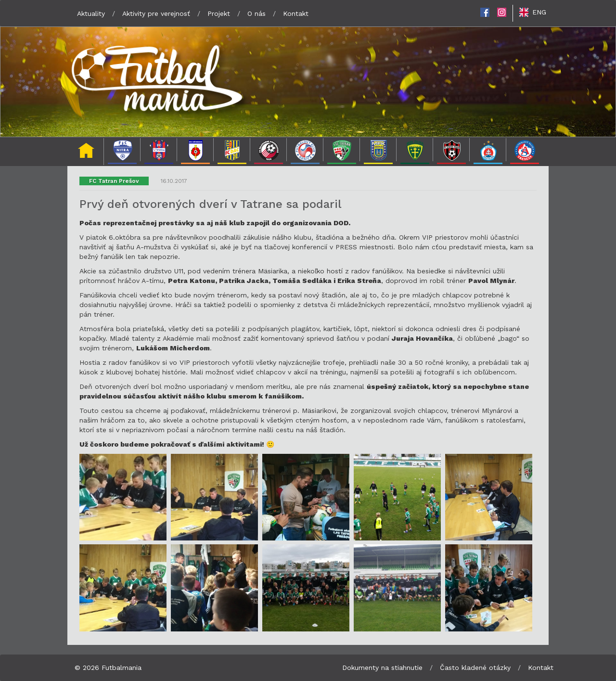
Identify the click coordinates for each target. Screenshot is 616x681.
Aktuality (91, 13)
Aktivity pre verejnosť (156, 13)
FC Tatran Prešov (114, 181)
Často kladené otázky (475, 668)
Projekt (219, 13)
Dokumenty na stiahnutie (382, 668)
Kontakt (296, 13)
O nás (257, 13)
